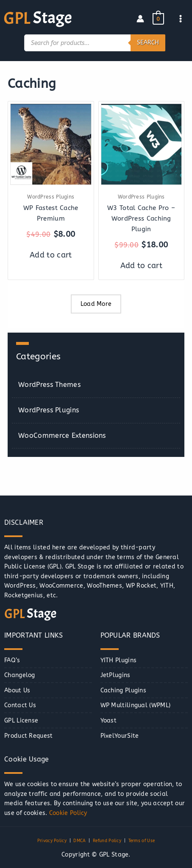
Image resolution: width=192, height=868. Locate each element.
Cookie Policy (68, 813)
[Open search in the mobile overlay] (95, 43)
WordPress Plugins (49, 410)
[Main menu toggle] (181, 19)
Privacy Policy (52, 841)
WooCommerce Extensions (62, 435)
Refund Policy (107, 841)
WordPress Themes (49, 385)
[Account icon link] (140, 19)
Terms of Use (142, 841)
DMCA (79, 841)
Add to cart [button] (51, 255)
